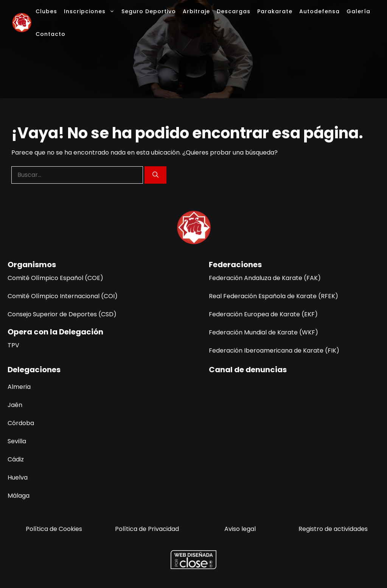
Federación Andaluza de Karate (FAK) (265, 278)
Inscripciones (91, 11)
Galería (358, 11)
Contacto (51, 34)
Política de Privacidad (147, 529)
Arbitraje (196, 11)
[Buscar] (155, 175)
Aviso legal (240, 529)
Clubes (46, 11)
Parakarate (275, 11)
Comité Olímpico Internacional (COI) (63, 296)
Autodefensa (319, 11)
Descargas (234, 11)
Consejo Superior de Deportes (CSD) (62, 314)
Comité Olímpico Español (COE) (55, 278)
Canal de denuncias (248, 370)
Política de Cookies (54, 529)
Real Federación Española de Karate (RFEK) (274, 296)
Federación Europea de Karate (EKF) (263, 314)
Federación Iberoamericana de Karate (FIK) (274, 350)
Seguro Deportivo (149, 11)
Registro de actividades (333, 529)
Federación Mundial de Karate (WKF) (263, 332)
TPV (13, 345)
